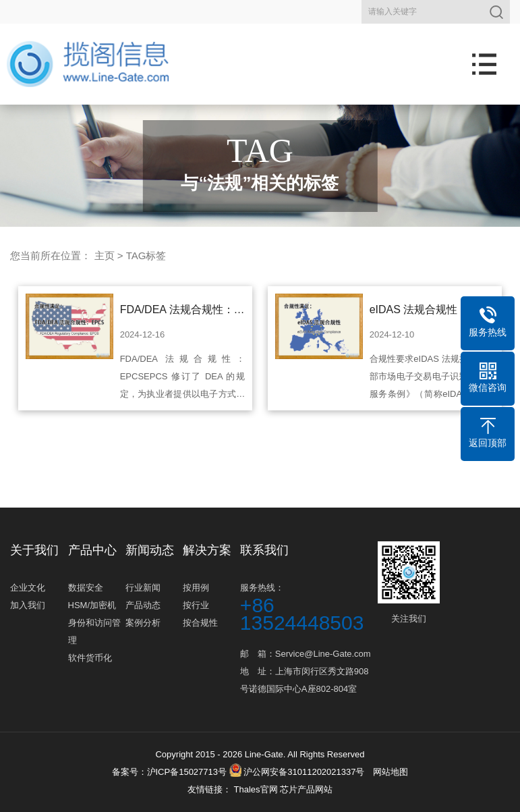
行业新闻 (143, 588)
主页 (105, 255)
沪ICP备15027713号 (187, 772)
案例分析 (143, 623)
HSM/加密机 (92, 605)
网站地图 (391, 772)
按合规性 (200, 623)
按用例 (196, 588)
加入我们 (28, 605)
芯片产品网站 (306, 789)
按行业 (196, 605)
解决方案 (207, 550)
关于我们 (34, 550)
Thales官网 (257, 789)
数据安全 (86, 588)
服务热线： (308, 607)
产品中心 (92, 550)
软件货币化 (90, 658)
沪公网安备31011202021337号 (297, 772)
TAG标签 (146, 255)
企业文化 (28, 588)
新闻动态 (150, 550)
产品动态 (143, 605)
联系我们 (264, 550)
